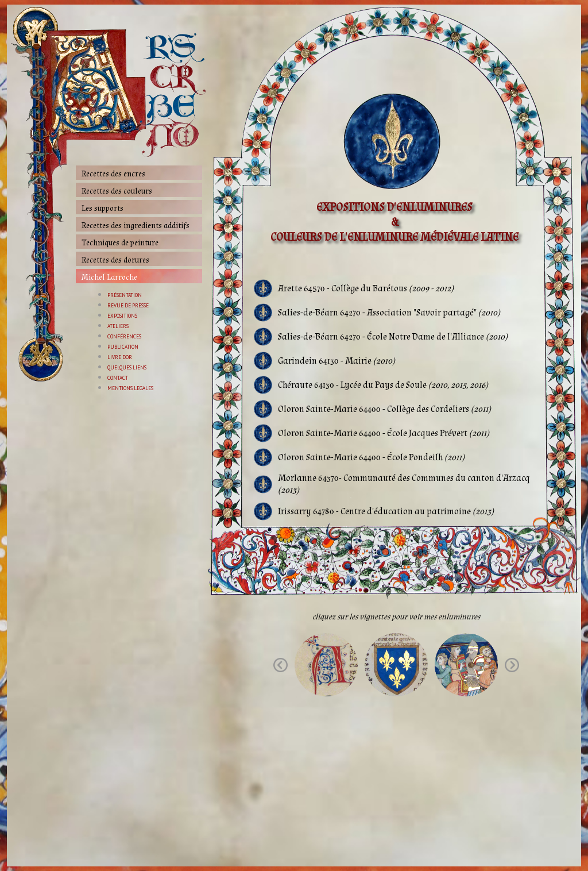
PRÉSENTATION (125, 295)
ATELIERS (118, 326)
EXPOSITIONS (122, 316)
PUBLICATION (123, 347)
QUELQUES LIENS (127, 367)
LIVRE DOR (120, 357)
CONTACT (118, 378)
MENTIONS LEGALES (130, 388)
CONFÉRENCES (124, 336)
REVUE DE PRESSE (128, 305)
